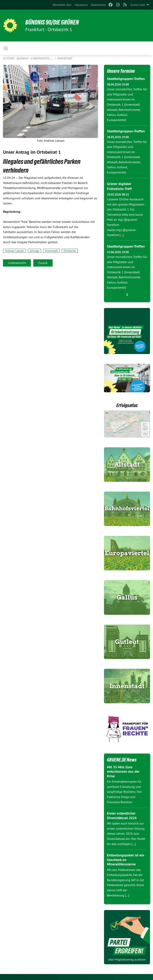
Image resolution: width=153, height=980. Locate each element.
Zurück (43, 263)
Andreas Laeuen (14, 251)
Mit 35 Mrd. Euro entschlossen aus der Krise (123, 771)
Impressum (81, 5)
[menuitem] (62, 5)
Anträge (34, 251)
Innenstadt (65, 58)
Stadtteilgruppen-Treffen (126, 79)
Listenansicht (17, 263)
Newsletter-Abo (62, 5)
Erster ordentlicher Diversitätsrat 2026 (122, 816)
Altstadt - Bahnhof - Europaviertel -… (29, 58)
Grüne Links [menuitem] (138, 5)
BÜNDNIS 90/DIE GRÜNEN (52, 22)
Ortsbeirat (70, 251)
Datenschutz (98, 5)
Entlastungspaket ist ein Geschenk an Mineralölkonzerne (126, 860)
